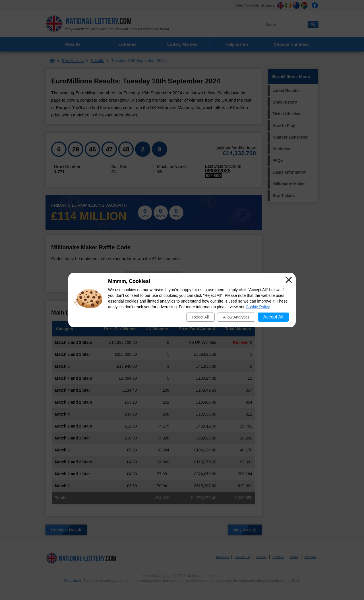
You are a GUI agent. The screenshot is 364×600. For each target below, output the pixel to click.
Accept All (273, 317)
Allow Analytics (236, 317)
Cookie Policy (258, 307)
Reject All (200, 317)
